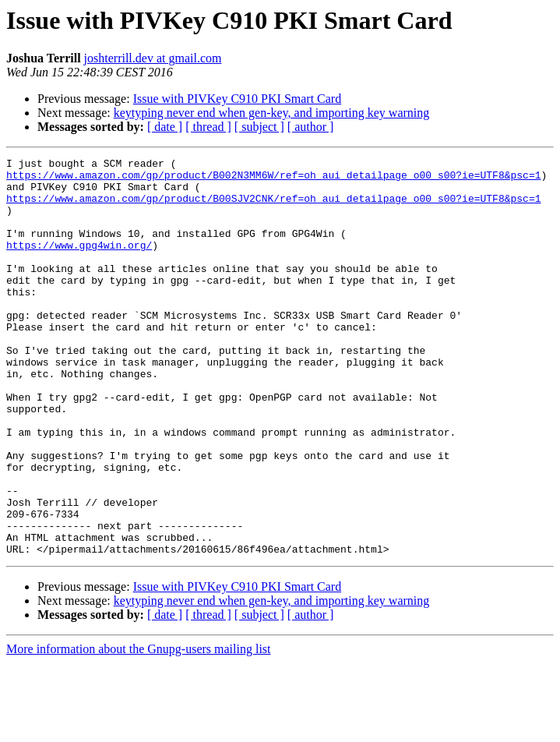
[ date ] (165, 127)
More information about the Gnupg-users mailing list (139, 728)
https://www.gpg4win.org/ (79, 263)
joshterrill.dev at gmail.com (153, 58)
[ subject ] (259, 127)
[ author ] (311, 127)
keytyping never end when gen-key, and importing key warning (272, 113)
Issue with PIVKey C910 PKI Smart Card (238, 99)
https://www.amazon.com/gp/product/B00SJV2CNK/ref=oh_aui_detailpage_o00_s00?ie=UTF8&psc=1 (273, 207)
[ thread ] (208, 127)
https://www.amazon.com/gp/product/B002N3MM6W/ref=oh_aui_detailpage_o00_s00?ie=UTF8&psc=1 (273, 179)
